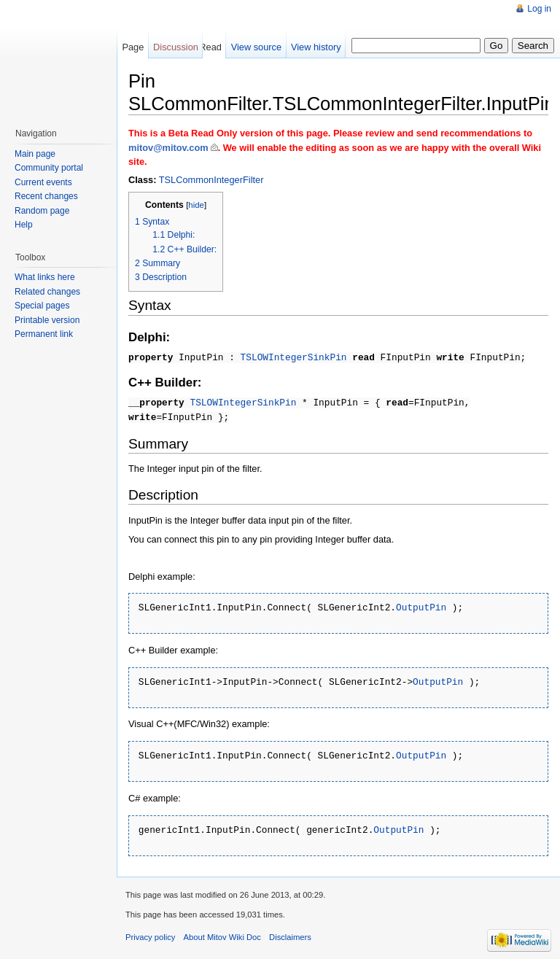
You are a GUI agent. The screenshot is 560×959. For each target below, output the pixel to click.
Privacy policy (150, 932)
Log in (539, 9)
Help (24, 225)
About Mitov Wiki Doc (222, 932)
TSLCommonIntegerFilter (211, 180)
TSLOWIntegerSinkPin (294, 357)
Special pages (42, 306)
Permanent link (44, 334)
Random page (42, 211)
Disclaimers (290, 932)
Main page (35, 154)
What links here (45, 277)
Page (133, 47)
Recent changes (46, 196)
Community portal (49, 168)
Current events (43, 182)
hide (196, 205)
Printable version (47, 320)
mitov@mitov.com (168, 148)
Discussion (176, 47)
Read (210, 47)
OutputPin (421, 605)
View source (256, 47)
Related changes (47, 292)
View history (316, 47)
